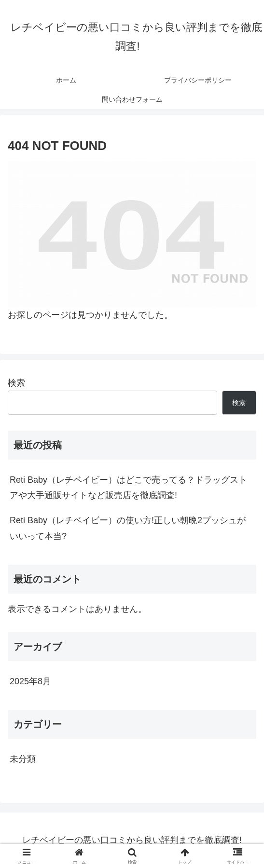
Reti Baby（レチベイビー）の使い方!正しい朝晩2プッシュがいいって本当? (128, 528)
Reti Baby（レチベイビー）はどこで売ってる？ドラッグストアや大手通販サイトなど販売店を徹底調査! (128, 488)
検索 (16, 383)
